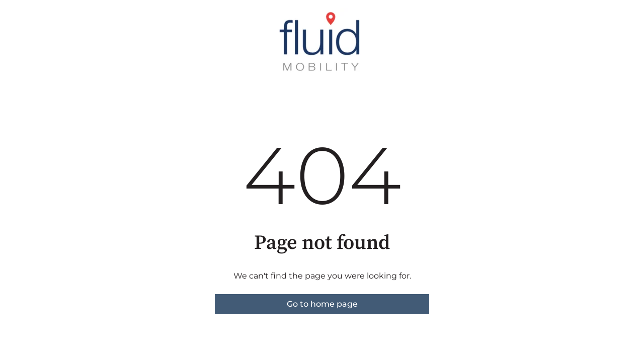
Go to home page (322, 304)
